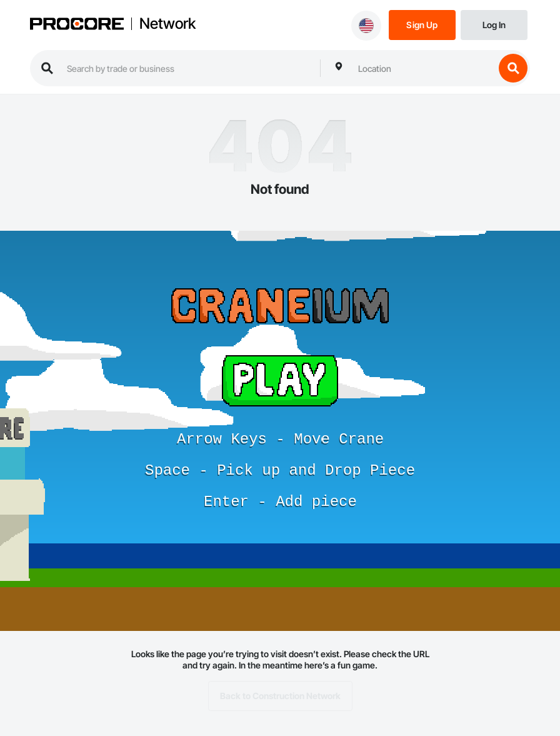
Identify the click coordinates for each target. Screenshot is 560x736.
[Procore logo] (77, 25)
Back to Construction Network (280, 696)
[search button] (513, 68)
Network (167, 24)
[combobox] (423, 68)
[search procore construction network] (187, 68)
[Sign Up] (422, 24)
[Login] (494, 24)
